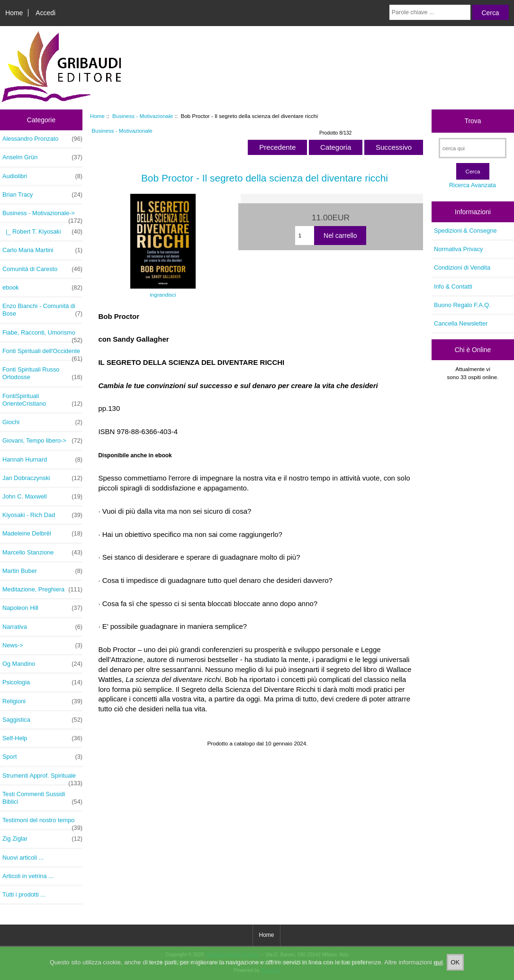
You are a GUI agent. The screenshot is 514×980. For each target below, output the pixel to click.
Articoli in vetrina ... (28, 876)
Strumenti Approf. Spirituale (42, 778)
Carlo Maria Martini (42, 250)
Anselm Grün (42, 157)
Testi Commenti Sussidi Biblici (42, 798)
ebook (42, 288)
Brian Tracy (42, 195)
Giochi (42, 422)
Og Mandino (42, 664)
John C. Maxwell (42, 497)
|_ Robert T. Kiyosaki (42, 232)
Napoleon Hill (42, 608)
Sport (42, 757)
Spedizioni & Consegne (465, 231)
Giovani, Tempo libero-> (42, 441)
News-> (42, 645)
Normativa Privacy (458, 249)
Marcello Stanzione (42, 553)
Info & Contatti (453, 286)
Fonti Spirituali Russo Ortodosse (42, 373)
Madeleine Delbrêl (42, 534)
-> (42, 216)
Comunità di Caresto (42, 269)
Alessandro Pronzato (42, 139)
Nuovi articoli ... (23, 857)
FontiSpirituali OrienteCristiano (42, 400)
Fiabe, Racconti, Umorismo (42, 335)
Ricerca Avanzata (473, 185)
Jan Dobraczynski (42, 478)
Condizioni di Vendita (462, 268)
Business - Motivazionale (143, 116)
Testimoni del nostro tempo (42, 823)
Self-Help (42, 738)
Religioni (42, 701)
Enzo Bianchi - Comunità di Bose (42, 310)
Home (14, 13)
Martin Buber (42, 571)
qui (438, 965)
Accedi (45, 13)
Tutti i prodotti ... (24, 894)
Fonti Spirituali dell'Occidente (42, 354)
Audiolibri (42, 176)
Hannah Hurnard (42, 460)
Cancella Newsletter (461, 323)
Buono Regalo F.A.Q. (462, 305)
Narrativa (42, 627)
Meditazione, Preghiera (42, 590)
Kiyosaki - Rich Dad (42, 515)
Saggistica (42, 720)
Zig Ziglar (42, 839)
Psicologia (42, 682)
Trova (473, 121)
